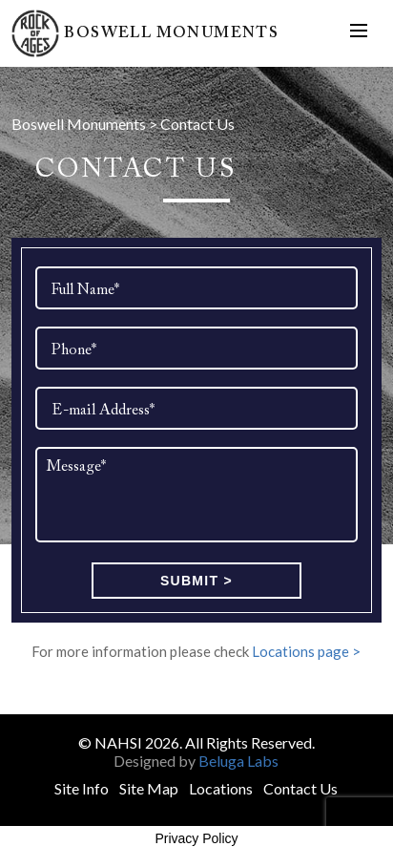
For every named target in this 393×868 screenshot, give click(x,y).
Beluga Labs (238, 761)
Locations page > (306, 651)
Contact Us (300, 788)
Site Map (149, 788)
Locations (221, 788)
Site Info (82, 788)
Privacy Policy (196, 838)
